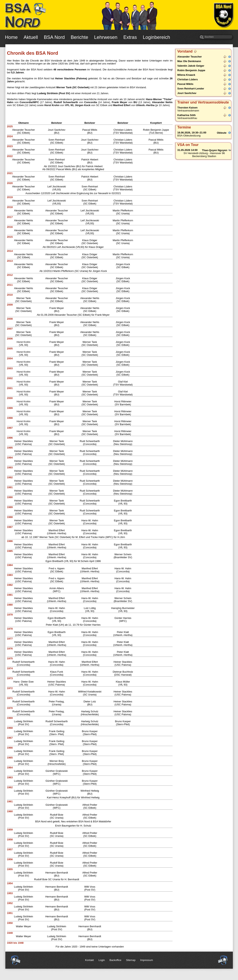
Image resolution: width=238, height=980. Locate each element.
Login (102, 960)
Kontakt (89, 960)
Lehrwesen (106, 37)
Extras (130, 37)
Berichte (79, 37)
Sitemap (131, 960)
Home (11, 37)
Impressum (147, 960)
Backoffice (115, 960)
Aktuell (31, 37)
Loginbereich (156, 37)
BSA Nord (54, 37)
